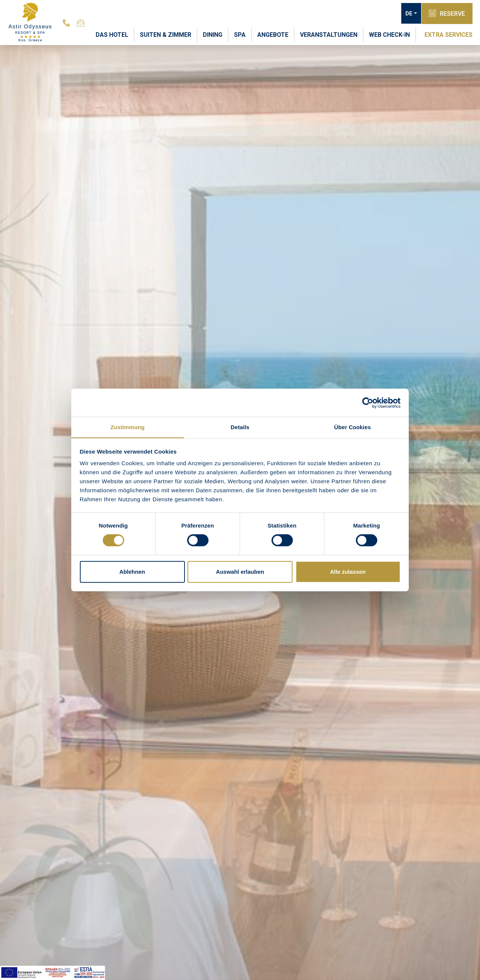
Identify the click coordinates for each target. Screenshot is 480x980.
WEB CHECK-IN (389, 34)
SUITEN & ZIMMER (166, 34)
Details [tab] (240, 427)
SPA (240, 34)
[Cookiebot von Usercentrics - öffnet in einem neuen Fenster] (368, 403)
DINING (213, 34)
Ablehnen (132, 572)
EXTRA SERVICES (448, 34)
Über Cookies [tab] (352, 427)
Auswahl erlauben (240, 572)
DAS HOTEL (112, 34)
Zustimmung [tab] (128, 427)
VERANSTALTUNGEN (329, 34)
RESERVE (447, 13)
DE (409, 14)
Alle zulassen (348, 572)
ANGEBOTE (273, 34)
